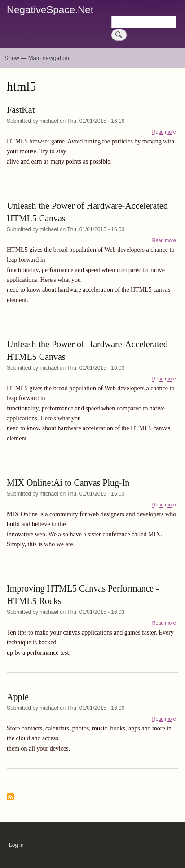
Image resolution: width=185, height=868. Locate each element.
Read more (164, 132)
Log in (16, 845)
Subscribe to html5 (10, 797)
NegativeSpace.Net (50, 10)
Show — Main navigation (37, 58)
